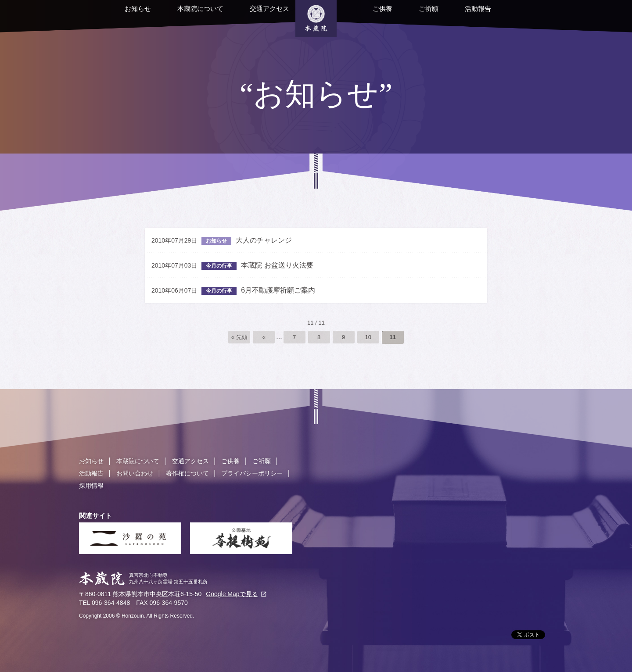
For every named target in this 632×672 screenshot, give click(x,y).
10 (368, 337)
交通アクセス (257, 14)
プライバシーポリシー (252, 473)
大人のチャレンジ (222, 241)
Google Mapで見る (232, 594)
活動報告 (465, 14)
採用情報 (91, 486)
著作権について (187, 473)
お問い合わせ (135, 473)
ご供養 (370, 14)
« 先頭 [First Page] (239, 337)
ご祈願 (416, 14)
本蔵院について (188, 14)
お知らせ (125, 14)
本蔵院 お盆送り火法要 (232, 266)
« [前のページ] (264, 337)
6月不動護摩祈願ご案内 (233, 291)
